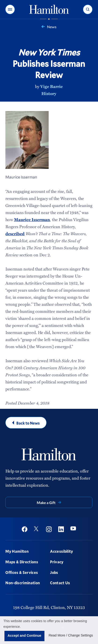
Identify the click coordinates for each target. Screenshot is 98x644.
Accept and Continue (24, 636)
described (15, 234)
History (49, 93)
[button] (10, 9)
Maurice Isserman (32, 219)
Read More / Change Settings (71, 635)
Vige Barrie (51, 86)
